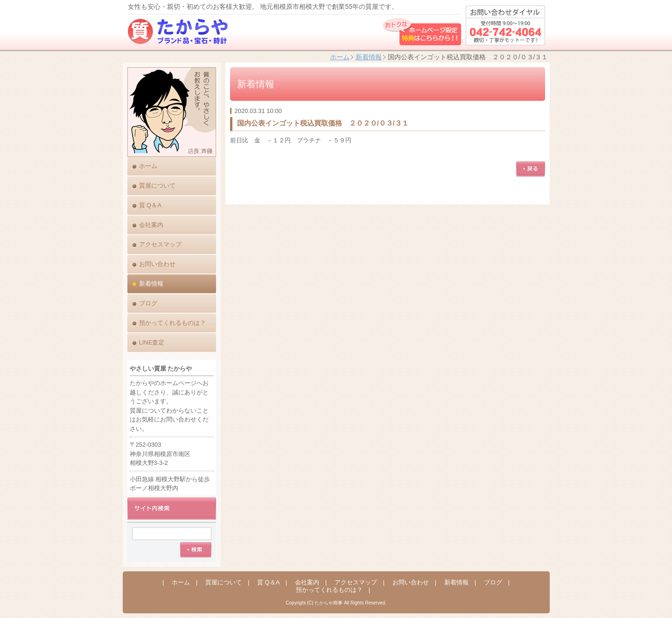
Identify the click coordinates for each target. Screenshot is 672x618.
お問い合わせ (157, 264)
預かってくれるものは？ (172, 323)
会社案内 (151, 225)
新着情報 (369, 57)
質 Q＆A (150, 205)
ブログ (148, 303)
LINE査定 (152, 342)
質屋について (157, 186)
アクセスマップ (160, 244)
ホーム (340, 57)
